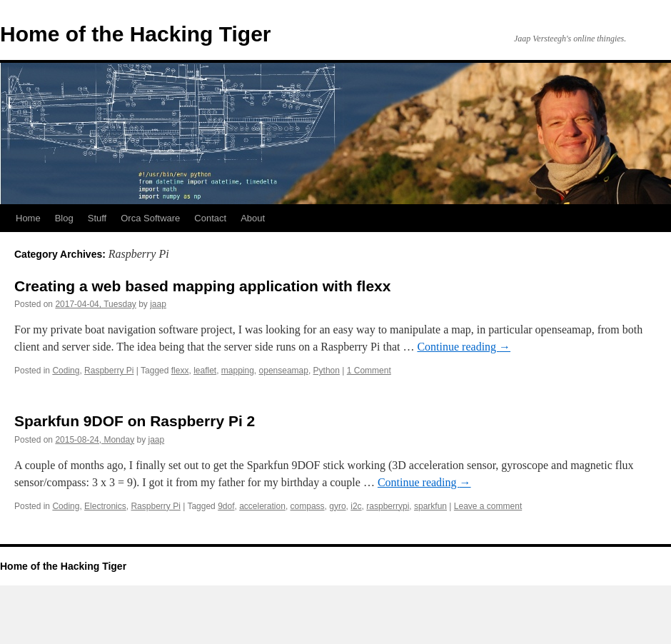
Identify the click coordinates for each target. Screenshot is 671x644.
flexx (180, 371)
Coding (66, 371)
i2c (356, 506)
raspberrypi (388, 506)
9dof (226, 506)
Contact (210, 218)
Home (28, 218)
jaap (158, 304)
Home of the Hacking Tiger (136, 34)
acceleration (262, 506)
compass (308, 506)
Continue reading (464, 347)
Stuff (97, 218)
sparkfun (430, 506)
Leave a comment (488, 506)
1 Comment (369, 371)
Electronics (105, 506)
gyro (337, 506)
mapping (238, 371)
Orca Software (150, 218)
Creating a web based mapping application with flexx (202, 286)
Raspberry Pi (109, 371)
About (253, 218)
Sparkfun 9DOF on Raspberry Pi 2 (135, 421)
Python (327, 371)
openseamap (284, 371)
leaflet (205, 371)
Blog (64, 218)
